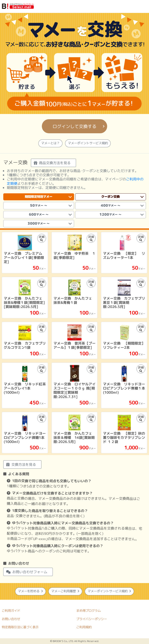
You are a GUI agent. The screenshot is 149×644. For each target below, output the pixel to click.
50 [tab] (51, 206)
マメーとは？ (50, 143)
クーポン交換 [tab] (122, 197)
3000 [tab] (50, 224)
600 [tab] (50, 215)
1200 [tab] (122, 215)
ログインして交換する (74, 126)
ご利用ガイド (11, 610)
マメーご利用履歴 (65, 591)
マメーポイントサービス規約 (88, 143)
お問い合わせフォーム (27, 572)
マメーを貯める (30, 591)
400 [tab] (122, 206)
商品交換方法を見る (52, 163)
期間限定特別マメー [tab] (48, 197)
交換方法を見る (21, 464)
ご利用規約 (84, 627)
